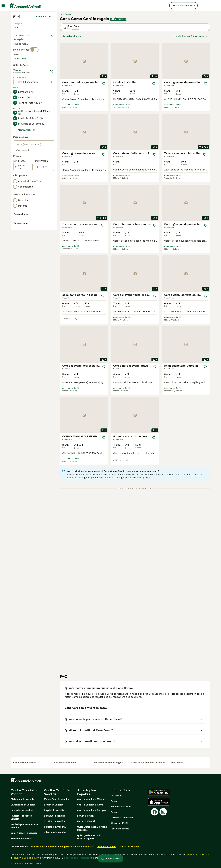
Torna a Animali (22, 23)
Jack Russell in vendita (24, 833)
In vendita (22, 45)
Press (114, 812)
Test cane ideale (120, 829)
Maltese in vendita (21, 839)
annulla (48, 70)
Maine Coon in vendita (57, 799)
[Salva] (104, 84)
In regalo (39, 45)
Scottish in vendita (54, 821)
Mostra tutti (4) (26, 212)
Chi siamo (116, 796)
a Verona (118, 19)
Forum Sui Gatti (86, 821)
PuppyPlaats (67, 846)
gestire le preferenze (78, 858)
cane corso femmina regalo (108, 763)
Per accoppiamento (27, 52)
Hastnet (52, 846)
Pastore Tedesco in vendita (22, 817)
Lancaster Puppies (129, 846)
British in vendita (54, 805)
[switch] (34, 64)
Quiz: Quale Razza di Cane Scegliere (92, 828)
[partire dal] (23, 249)
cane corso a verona (25, 763)
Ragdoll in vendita (54, 810)
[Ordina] (191, 36)
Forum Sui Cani (86, 816)
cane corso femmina (64, 763)
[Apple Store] (159, 802)
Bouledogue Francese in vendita (24, 826)
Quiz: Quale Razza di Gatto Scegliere (89, 837)
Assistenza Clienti (121, 807)
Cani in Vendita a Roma (90, 805)
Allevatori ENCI (119, 823)
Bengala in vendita (54, 816)
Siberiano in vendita (55, 832)
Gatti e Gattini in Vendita (57, 792)
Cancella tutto (44, 17)
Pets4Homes (38, 846)
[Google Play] (159, 792)
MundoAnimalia (86, 846)
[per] (45, 249)
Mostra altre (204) (44, 141)
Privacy (115, 801)
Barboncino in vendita (23, 805)
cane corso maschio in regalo (148, 763)
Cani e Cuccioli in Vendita (24, 792)
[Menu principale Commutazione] (3, 6)
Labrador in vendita (22, 810)
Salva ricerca (72, 36)
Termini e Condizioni (122, 818)
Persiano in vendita (55, 827)
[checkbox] (15, 86)
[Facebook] (155, 812)
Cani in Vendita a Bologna (92, 810)
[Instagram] (163, 812)
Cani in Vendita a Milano (91, 799)
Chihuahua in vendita (23, 799)
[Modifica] (51, 154)
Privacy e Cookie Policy (25, 858)
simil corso (177, 763)
